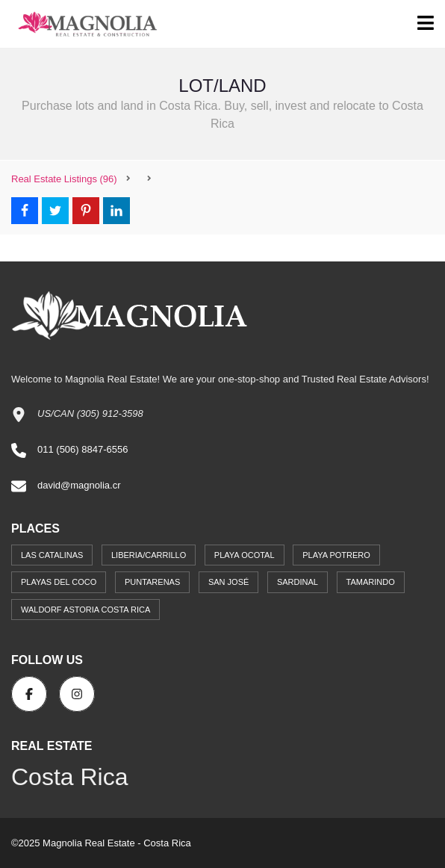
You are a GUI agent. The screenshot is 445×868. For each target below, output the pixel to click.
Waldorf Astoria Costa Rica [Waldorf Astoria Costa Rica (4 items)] (85, 610)
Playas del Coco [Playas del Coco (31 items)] (59, 582)
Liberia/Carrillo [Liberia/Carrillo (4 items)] (149, 555)
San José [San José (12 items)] (228, 582)
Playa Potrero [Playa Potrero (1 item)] (336, 555)
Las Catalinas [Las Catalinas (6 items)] (52, 555)
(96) (64, 179)
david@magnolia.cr (79, 485)
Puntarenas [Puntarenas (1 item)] (152, 582)
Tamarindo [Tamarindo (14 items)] (371, 582)
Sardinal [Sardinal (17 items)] (298, 582)
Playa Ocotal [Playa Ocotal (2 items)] (245, 555)
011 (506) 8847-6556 (83, 449)
